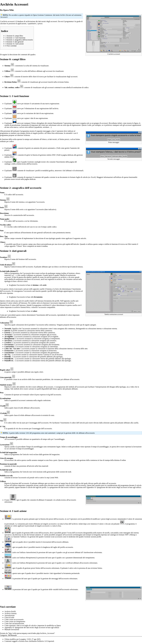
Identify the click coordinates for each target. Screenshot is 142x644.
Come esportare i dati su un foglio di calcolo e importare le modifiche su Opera (33, 625)
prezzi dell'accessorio (56, 519)
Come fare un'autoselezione (14, 623)
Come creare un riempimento (15, 621)
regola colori (39, 372)
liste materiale (37, 379)
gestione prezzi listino (32, 568)
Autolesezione (89, 552)
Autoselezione (10, 615)
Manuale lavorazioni (12, 629)
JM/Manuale (12, 635)
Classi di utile (9, 617)
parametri (69, 558)
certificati (69, 563)
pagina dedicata (30, 179)
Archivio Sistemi (10, 613)
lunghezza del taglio (50, 547)
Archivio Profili (10, 611)
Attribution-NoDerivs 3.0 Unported (41, 641)
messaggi (55, 579)
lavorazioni (47, 542)
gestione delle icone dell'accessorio (36, 533)
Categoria (3, 635)
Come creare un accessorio (14, 619)
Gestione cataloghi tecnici (37, 162)
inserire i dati (48, 573)
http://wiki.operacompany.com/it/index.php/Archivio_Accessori (31, 633)
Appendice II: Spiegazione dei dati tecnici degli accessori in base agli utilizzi (114, 487)
